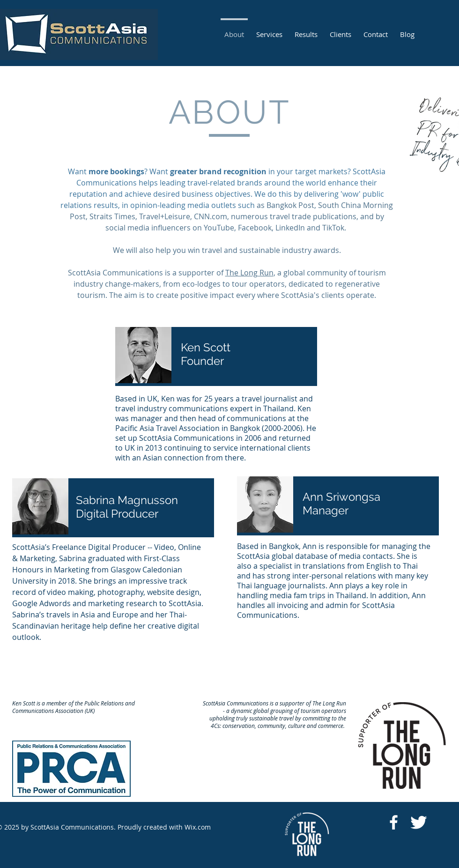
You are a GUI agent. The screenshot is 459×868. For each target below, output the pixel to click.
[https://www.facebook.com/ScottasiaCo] (394, 822)
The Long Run (249, 273)
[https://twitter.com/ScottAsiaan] (418, 822)
